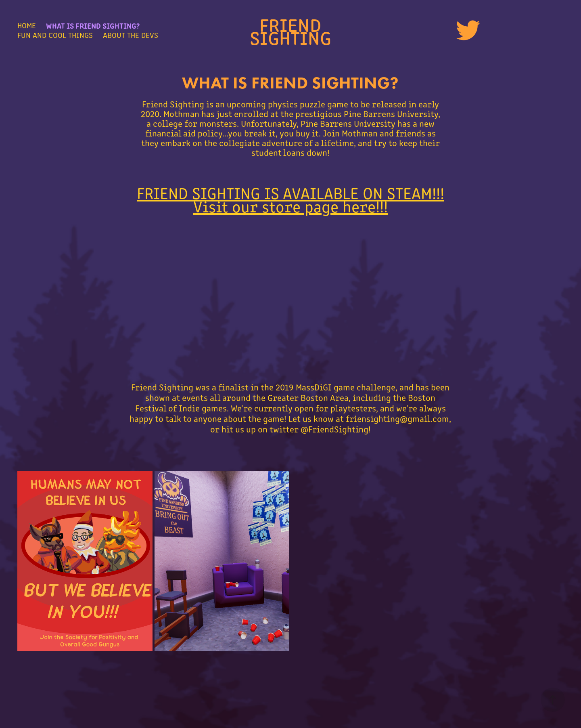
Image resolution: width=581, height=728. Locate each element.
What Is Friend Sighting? (93, 25)
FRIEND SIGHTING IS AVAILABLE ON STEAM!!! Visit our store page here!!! (290, 199)
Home (27, 25)
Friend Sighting (290, 30)
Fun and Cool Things (55, 35)
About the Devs (131, 35)
